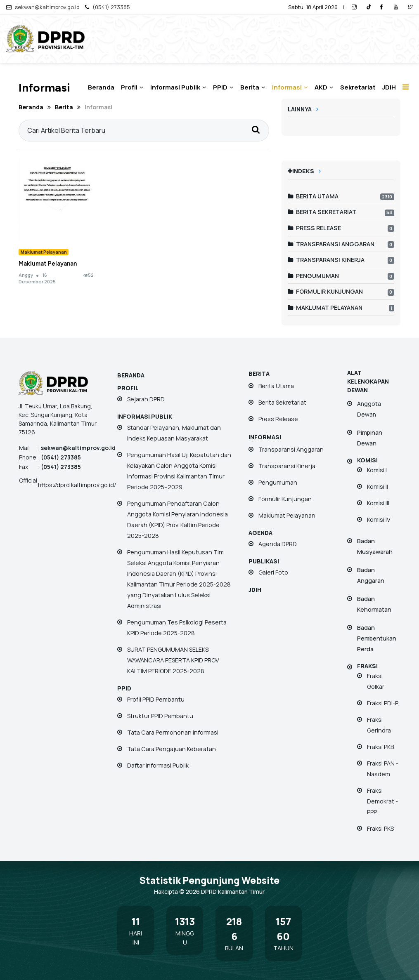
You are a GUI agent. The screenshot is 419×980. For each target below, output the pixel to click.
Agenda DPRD (278, 544)
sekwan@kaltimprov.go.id (47, 7)
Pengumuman (313, 276)
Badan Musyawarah (375, 546)
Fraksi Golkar (376, 681)
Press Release (314, 228)
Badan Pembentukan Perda (377, 638)
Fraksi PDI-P (383, 703)
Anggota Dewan (369, 409)
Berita (253, 87)
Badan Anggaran (371, 575)
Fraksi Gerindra (379, 725)
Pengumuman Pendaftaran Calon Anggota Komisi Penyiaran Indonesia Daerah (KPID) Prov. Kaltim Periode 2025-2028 (178, 519)
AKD (324, 87)
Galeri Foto (273, 572)
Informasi (290, 87)
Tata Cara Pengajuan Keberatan (172, 749)
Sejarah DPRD (146, 399)
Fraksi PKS (380, 828)
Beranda (101, 87)
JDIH (389, 87)
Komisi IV (379, 519)
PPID (223, 87)
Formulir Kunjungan (325, 291)
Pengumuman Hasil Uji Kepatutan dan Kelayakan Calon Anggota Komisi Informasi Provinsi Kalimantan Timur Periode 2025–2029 (179, 471)
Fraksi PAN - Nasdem (383, 769)
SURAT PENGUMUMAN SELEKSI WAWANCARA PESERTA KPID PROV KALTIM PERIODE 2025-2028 (173, 660)
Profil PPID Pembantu (156, 699)
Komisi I (377, 470)
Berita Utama (313, 196)
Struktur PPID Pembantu (160, 716)
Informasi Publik (178, 87)
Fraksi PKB (380, 747)
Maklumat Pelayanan (48, 264)
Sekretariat (358, 87)
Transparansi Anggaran (331, 244)
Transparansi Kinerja (326, 260)
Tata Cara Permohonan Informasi (173, 732)
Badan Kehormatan (374, 604)
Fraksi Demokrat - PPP (382, 801)
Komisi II (378, 486)
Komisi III (378, 503)
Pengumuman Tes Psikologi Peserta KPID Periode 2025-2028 (177, 628)
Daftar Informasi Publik (158, 765)
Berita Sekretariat (322, 212)
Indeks (304, 171)
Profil (132, 87)
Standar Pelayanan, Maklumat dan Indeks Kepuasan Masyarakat (174, 433)
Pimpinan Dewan (370, 438)
